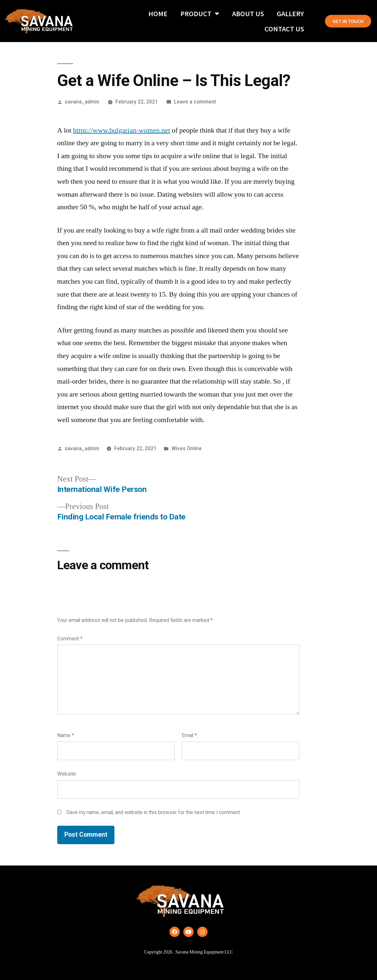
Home (158, 14)
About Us (248, 14)
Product (200, 14)
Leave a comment (195, 102)
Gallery (290, 14)
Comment (70, 639)
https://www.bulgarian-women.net (122, 130)
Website (67, 774)
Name (66, 735)
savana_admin (82, 102)
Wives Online (187, 448)
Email (189, 735)
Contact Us (284, 29)
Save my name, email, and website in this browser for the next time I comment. (154, 812)
